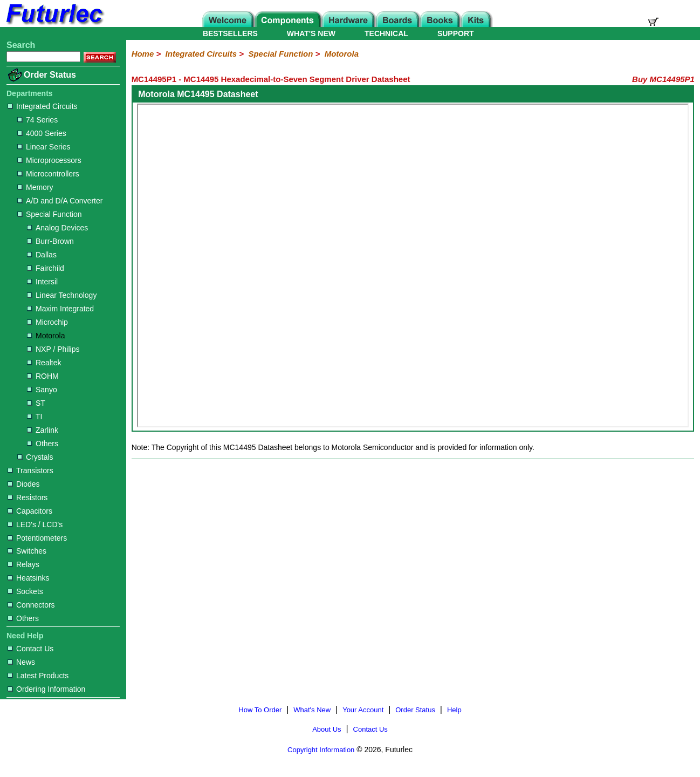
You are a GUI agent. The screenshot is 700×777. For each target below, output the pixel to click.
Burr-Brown (50, 241)
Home (143, 54)
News (21, 662)
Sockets (25, 591)
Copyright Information (321, 750)
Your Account (363, 710)
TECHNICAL (386, 33)
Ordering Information (46, 689)
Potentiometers (37, 538)
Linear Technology (62, 295)
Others (43, 444)
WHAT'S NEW (311, 33)
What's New (312, 710)
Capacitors (30, 511)
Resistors (28, 497)
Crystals (35, 457)
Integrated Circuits (43, 106)
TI (35, 417)
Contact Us (30, 649)
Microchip (47, 322)
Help (454, 710)
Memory (35, 187)
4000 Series (42, 133)
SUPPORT (456, 33)
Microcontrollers (48, 174)
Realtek (44, 363)
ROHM (43, 376)
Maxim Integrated (60, 309)
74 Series (37, 120)
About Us (327, 729)
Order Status (50, 75)
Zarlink (43, 430)
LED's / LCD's (35, 524)
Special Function (50, 214)
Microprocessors (49, 160)
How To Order (260, 710)
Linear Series (44, 147)
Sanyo (42, 390)
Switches (27, 551)
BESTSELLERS (230, 33)
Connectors (31, 605)
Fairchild (46, 268)
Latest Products (38, 676)
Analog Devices (57, 228)
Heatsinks (28, 578)
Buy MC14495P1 (663, 79)
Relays (23, 564)
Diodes (24, 484)
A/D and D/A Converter (60, 201)
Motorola (46, 336)
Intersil (42, 282)
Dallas (42, 255)
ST (36, 403)
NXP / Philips (53, 349)
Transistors (30, 471)
